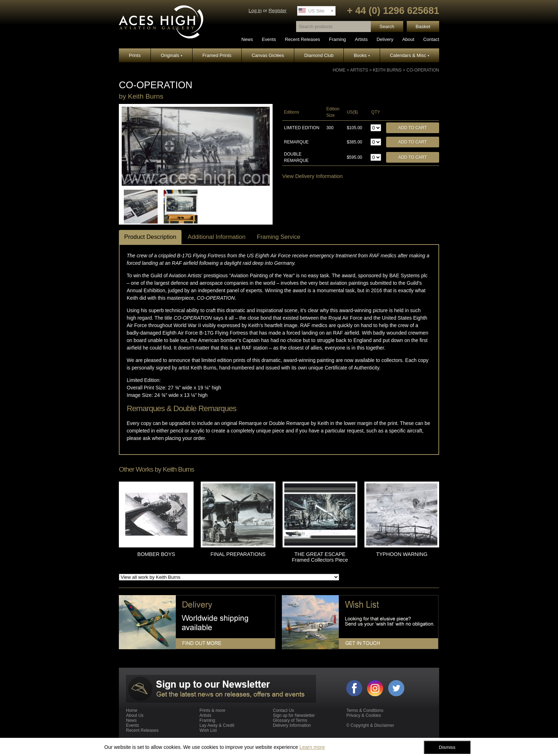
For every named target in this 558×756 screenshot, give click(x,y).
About (408, 39)
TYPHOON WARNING (402, 554)
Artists (361, 39)
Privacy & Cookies (364, 715)
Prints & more (212, 710)
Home (339, 70)
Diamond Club (319, 55)
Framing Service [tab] (279, 237)
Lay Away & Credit (217, 725)
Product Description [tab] (150, 237)
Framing (337, 39)
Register (278, 10)
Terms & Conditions (365, 710)
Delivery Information (292, 725)
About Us (135, 715)
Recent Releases (302, 39)
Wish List (208, 730)
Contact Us (283, 710)
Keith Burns (387, 70)
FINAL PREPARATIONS (238, 554)
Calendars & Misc (410, 55)
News (247, 39)
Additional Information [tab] (216, 237)
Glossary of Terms (290, 720)
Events (269, 39)
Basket (423, 27)
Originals (172, 55)
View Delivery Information (312, 176)
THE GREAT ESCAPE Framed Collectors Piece (320, 557)
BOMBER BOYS (156, 554)
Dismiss (447, 747)
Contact (431, 39)
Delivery (385, 39)
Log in (255, 10)
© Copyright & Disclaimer (370, 725)
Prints (135, 55)
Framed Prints (217, 55)
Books (362, 55)
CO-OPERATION (423, 70)
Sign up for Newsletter (294, 715)
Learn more (312, 747)
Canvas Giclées (268, 55)
